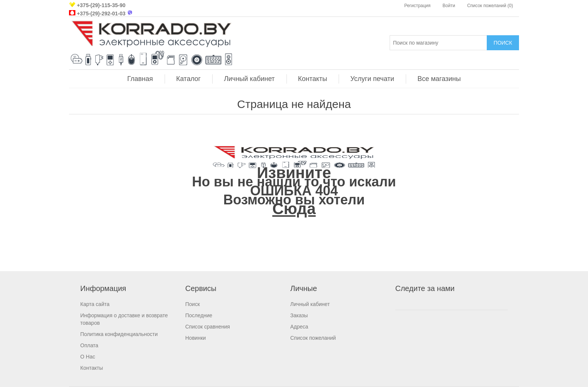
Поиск (193, 304)
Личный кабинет (249, 79)
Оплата (89, 345)
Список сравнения (208, 327)
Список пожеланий (313, 338)
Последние (199, 315)
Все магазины (439, 79)
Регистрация (417, 6)
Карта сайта (95, 304)
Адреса (299, 327)
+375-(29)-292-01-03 (101, 13)
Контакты (313, 79)
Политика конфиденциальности (119, 334)
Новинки (196, 338)
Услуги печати (372, 79)
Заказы (299, 315)
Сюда (294, 209)
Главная (140, 79)
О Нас (88, 357)
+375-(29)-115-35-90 (101, 5)
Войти (449, 6)
